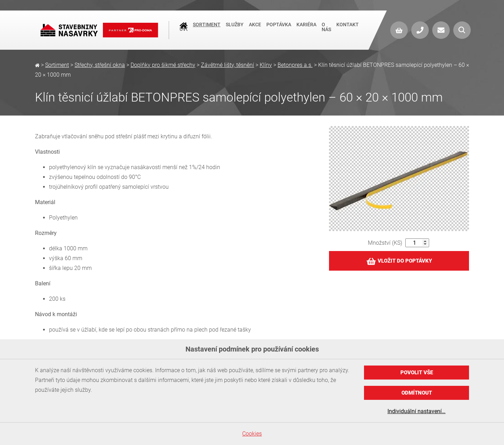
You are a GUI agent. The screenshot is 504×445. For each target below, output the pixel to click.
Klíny (266, 65)
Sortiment (207, 28)
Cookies (252, 434)
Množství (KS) (385, 243)
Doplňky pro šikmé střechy (163, 65)
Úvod (184, 28)
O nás (326, 30)
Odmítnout (417, 393)
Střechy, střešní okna (100, 65)
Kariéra (306, 28)
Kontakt (348, 28)
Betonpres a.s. (295, 65)
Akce (255, 28)
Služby (235, 28)
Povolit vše (417, 373)
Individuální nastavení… (416, 411)
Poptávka (279, 28)
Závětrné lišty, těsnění (227, 65)
